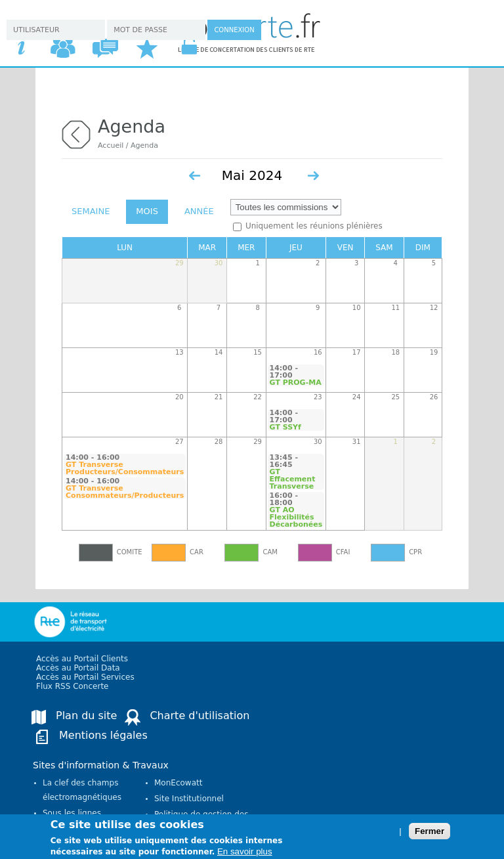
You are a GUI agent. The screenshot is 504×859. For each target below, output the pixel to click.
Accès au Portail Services (85, 677)
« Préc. (195, 176)
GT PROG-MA (296, 383)
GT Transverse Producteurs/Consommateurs (125, 468)
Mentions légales (103, 735)
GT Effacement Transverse (293, 479)
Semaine (91, 211)
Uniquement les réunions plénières (314, 226)
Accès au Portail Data (78, 668)
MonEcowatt (178, 783)
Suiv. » (313, 176)
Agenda (144, 145)
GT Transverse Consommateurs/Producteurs (125, 492)
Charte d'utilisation (199, 716)
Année (199, 211)
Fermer (430, 834)
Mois (147, 211)
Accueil (111, 145)
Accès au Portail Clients (82, 659)
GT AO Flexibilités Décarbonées (296, 517)
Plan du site (86, 716)
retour (76, 133)
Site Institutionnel (189, 799)
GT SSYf (285, 427)
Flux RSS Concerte (72, 686)
